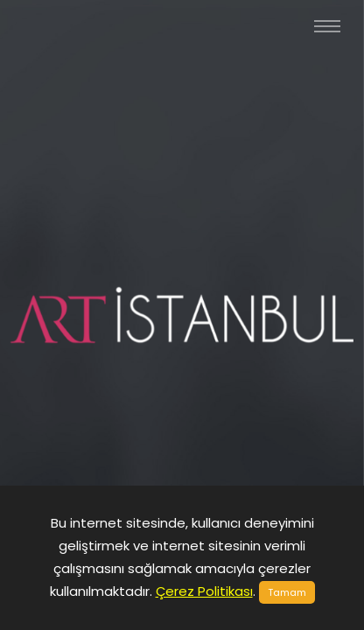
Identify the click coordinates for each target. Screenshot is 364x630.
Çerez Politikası (204, 591)
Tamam (287, 592)
